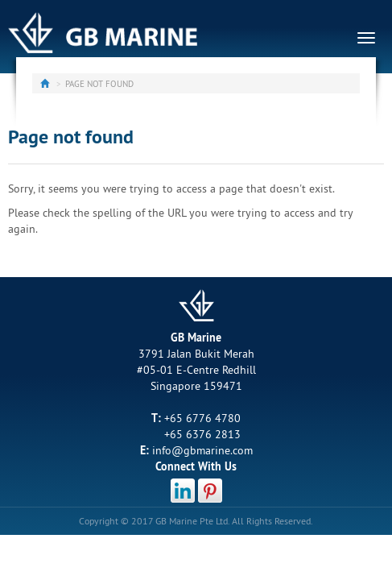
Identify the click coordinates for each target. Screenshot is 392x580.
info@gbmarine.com (202, 450)
